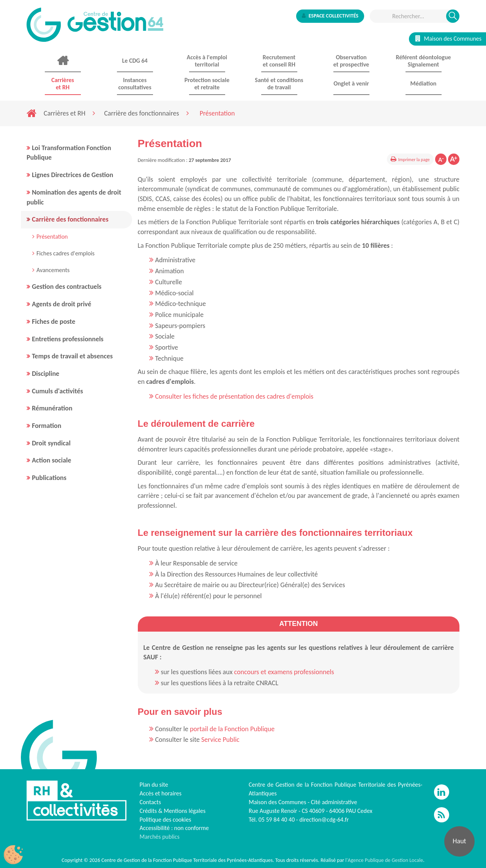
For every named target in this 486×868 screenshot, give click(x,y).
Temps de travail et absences (72, 356)
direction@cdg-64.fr (324, 820)
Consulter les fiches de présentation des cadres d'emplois (234, 396)
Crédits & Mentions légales (173, 811)
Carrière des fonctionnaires (141, 113)
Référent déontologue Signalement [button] (423, 61)
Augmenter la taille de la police (454, 159)
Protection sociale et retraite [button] (207, 84)
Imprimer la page (414, 160)
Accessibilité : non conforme (174, 828)
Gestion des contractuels (67, 287)
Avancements (53, 270)
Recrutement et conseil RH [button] (279, 61)
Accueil (63, 61)
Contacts (150, 802)
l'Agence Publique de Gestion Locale (384, 860)
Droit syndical (51, 443)
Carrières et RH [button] (63, 84)
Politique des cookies (166, 820)
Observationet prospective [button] (351, 61)
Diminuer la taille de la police (441, 159)
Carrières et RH (65, 113)
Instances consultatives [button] (135, 84)
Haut (459, 841)
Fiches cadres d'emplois (65, 253)
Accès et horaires (161, 793)
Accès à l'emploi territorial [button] (207, 61)
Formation (47, 426)
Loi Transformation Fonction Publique (69, 153)
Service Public (220, 740)
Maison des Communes (448, 39)
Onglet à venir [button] (351, 83)
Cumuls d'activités (58, 391)
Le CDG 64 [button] (135, 61)
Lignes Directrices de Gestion (73, 175)
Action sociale (52, 460)
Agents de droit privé (62, 304)
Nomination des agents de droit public (74, 197)
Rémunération (52, 408)
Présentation (52, 237)
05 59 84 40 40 (277, 820)
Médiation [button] (424, 83)
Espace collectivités (330, 16)
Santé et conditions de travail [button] (279, 84)
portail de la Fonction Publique (232, 729)
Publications (49, 478)
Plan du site (154, 785)
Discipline (46, 374)
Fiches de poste (54, 322)
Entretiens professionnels (68, 339)
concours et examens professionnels (284, 672)
